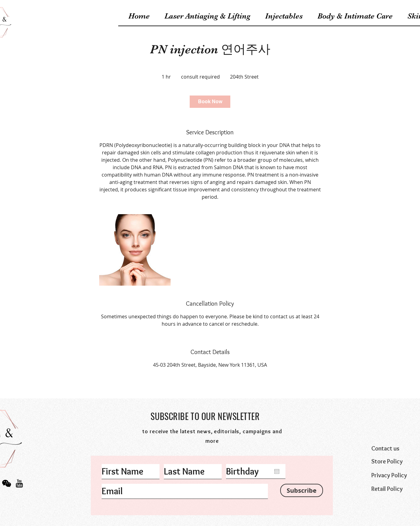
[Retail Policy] (395, 489)
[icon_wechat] (7, 483)
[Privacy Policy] (395, 475)
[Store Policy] (395, 461)
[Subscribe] (302, 490)
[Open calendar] (277, 471)
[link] (210, 102)
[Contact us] (395, 448)
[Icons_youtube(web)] (19, 483)
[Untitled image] (135, 250)
